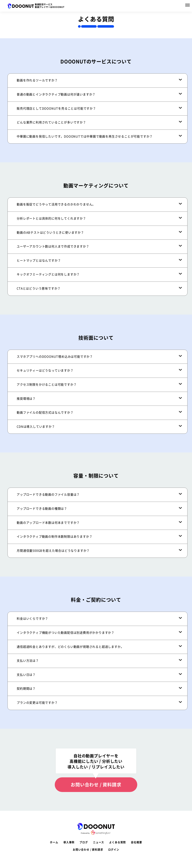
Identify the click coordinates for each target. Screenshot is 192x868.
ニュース (99, 842)
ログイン (114, 850)
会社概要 (136, 842)
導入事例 (69, 842)
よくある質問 (117, 842)
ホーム (54, 842)
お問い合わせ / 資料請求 (96, 785)
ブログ (84, 842)
